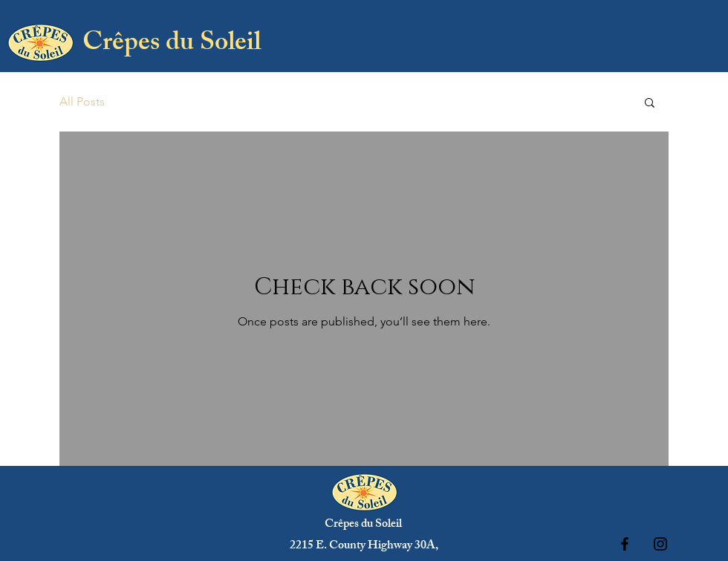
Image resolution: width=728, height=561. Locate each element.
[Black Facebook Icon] (625, 544)
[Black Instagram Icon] (660, 544)
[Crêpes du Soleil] (171, 46)
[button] (650, 104)
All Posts (82, 101)
